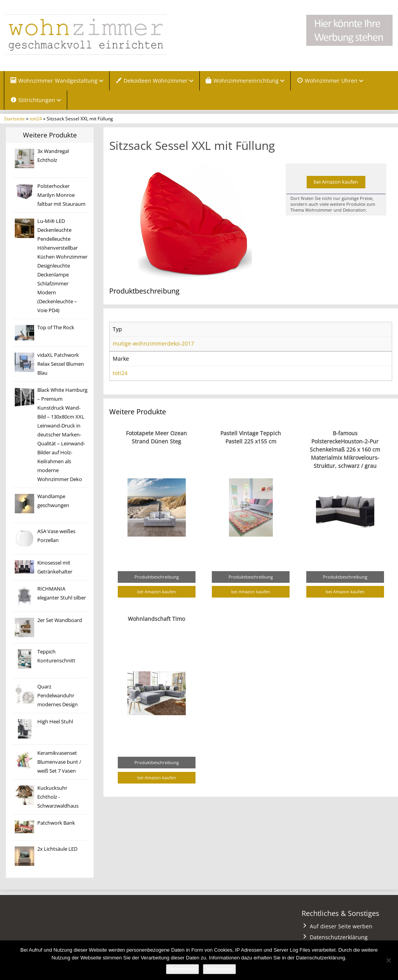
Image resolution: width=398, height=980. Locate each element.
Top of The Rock (56, 328)
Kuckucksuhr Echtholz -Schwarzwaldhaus (58, 797)
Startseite (14, 119)
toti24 (36, 119)
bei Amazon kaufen (336, 182)
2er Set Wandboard (60, 621)
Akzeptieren (182, 969)
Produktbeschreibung (157, 577)
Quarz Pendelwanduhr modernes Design (58, 696)
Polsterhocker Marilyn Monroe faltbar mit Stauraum (61, 195)
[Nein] (388, 960)
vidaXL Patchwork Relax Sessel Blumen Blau (61, 364)
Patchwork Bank (56, 823)
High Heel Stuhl (55, 722)
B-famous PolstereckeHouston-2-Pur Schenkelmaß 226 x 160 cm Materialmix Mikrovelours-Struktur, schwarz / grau (345, 450)
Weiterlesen (219, 969)
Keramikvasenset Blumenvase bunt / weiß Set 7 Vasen (59, 762)
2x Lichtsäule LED (57, 849)
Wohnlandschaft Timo (156, 619)
